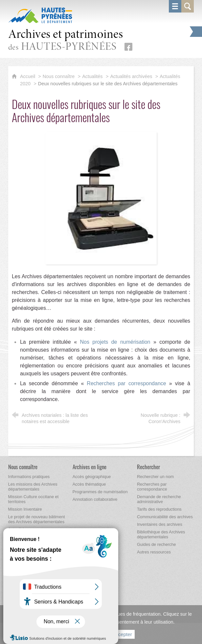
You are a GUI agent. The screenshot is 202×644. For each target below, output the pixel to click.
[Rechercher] (148, 467)
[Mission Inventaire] (25, 509)
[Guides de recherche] (157, 544)
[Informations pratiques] (29, 477)
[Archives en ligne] (90, 467)
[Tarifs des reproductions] (159, 509)
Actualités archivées (131, 76)
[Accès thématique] (89, 484)
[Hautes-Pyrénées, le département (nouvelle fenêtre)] (40, 15)
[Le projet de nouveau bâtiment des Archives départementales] (37, 519)
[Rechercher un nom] (155, 477)
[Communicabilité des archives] (165, 517)
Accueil (28, 76)
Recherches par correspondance (128, 383)
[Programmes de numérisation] (100, 492)
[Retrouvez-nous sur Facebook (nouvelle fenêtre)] (128, 47)
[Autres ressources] (154, 552)
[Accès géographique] (92, 477)
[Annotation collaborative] (95, 499)
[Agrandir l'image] (101, 198)
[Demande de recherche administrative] (159, 499)
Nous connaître (59, 76)
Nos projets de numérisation (116, 342)
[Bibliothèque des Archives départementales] (161, 534)
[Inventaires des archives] (160, 524)
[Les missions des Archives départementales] (33, 487)
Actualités (92, 76)
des (66, 41)
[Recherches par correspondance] (152, 487)
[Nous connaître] (23, 467)
